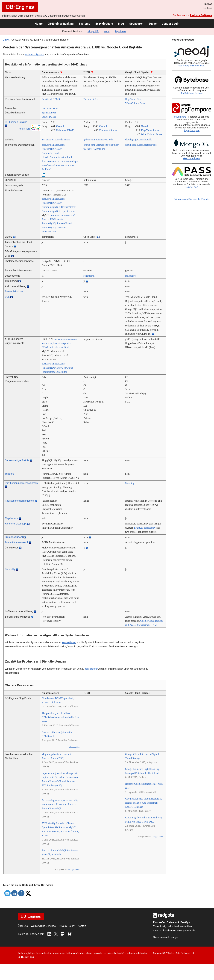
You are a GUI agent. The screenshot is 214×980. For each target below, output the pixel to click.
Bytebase (120, 31)
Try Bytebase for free (192, 93)
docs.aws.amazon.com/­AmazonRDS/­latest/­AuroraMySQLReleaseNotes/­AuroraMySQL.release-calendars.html (59, 223)
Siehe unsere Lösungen (166, 937)
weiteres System (35, 55)
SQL (7, 297)
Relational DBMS (51, 99)
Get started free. (192, 158)
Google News (74, 869)
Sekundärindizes (14, 292)
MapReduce (12, 518)
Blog (121, 24)
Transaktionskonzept (16, 542)
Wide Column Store (135, 103)
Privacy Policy (67, 926)
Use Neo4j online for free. (192, 66)
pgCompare (180, 117)
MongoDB (93, 31)
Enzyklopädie (104, 24)
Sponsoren (136, 24)
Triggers (9, 474)
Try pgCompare (192, 131)
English (208, 4)
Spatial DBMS (49, 113)
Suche (152, 24)
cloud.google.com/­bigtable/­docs (141, 145)
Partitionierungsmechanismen (21, 483)
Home (39, 24)
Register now (192, 187)
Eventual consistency (145, 528)
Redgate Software (201, 15)
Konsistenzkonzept (16, 524)
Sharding (130, 483)
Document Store (92, 99)
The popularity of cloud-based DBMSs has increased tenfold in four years (60, 717)
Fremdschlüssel (14, 537)
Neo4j (107, 31)
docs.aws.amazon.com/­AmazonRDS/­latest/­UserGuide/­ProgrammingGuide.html (58, 368)
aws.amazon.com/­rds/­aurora (56, 140)
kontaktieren (69, 642)
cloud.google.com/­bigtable (139, 140)
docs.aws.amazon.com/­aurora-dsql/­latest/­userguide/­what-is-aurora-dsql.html (60, 165)
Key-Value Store (134, 99)
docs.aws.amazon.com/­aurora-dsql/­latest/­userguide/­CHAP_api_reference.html (60, 343)
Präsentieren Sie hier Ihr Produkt (192, 199)
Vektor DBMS (49, 117)
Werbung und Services (43, 926)
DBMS (6, 40)
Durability (10, 569)
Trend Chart (24, 129)
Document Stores (108, 130)
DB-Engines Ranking (61, 24)
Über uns (23, 926)
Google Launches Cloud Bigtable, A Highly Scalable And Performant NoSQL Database (144, 803)
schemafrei (89, 276)
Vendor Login (170, 24)
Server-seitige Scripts (17, 460)
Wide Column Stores (152, 134)
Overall (60, 126)
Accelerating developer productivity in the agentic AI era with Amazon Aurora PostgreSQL (60, 804)
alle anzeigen (74, 747)
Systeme (84, 24)
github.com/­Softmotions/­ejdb (98, 140)
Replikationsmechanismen (19, 501)
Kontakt (82, 926)
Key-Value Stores (150, 130)
